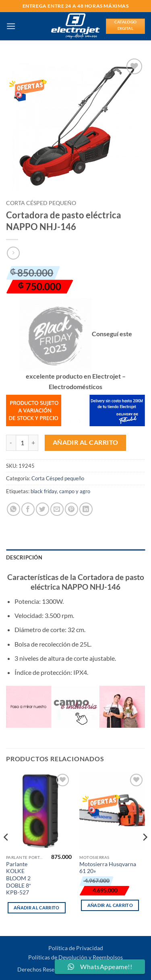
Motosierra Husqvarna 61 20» (108, 868)
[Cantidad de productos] (22, 443)
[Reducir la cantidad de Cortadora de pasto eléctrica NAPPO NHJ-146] (11, 443)
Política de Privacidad (76, 948)
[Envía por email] (57, 509)
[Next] (145, 853)
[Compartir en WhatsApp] (13, 509)
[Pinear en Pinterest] (71, 509)
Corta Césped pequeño (41, 203)
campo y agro (75, 491)
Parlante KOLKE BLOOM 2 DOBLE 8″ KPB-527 (19, 878)
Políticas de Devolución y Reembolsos (75, 957)
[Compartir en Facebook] (28, 509)
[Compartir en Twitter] (42, 509)
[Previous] (6, 853)
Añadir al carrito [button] (37, 908)
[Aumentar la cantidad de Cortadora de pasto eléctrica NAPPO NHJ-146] (33, 443)
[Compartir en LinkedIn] (86, 509)
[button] (11, 26)
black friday (44, 491)
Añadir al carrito (86, 442)
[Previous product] (13, 253)
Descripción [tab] (24, 557)
